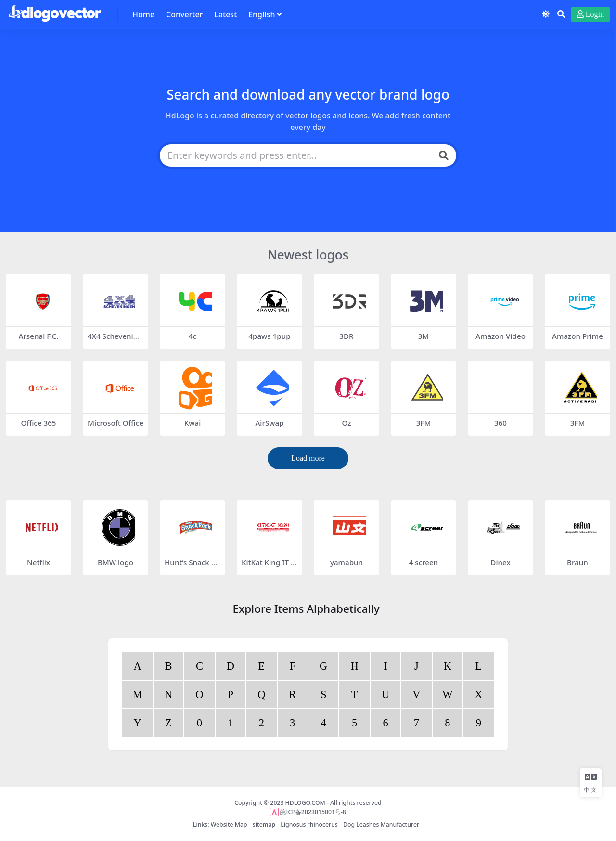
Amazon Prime (577, 336)
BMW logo (115, 562)
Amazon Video (500, 336)
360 (500, 423)
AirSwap (269, 423)
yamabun (346, 562)
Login (590, 14)
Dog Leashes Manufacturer (381, 824)
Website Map (229, 824)
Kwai (193, 423)
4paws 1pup (269, 336)
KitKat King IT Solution (268, 567)
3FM (424, 423)
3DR (346, 336)
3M (424, 336)
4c (192, 336)
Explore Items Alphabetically (306, 609)
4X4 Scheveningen (115, 340)
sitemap (264, 824)
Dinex (500, 562)
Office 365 (38, 423)
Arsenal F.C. (39, 336)
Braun (577, 562)
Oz (346, 423)
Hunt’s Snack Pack (192, 567)
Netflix (38, 562)
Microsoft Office (115, 423)
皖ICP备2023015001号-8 (313, 812)
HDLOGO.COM (305, 803)
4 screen (424, 562)
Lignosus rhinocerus (309, 824)
